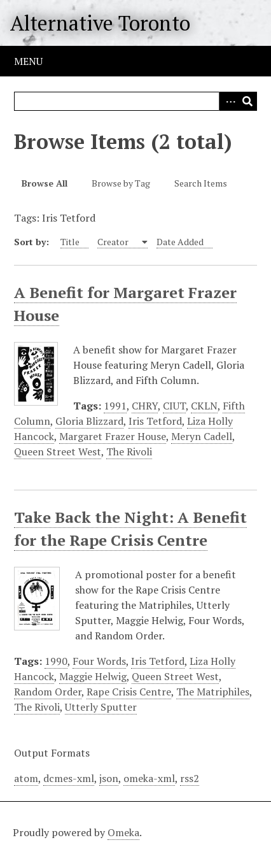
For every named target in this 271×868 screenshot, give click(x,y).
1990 (56, 661)
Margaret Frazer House (113, 436)
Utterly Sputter (101, 707)
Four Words (99, 661)
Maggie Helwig (93, 676)
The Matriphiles (213, 692)
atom (26, 778)
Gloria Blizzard (89, 421)
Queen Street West (58, 452)
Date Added (180, 242)
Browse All (45, 183)
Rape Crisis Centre (129, 692)
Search (247, 101)
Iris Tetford (155, 421)
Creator (114, 242)
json (109, 778)
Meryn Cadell (202, 436)
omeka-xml (149, 778)
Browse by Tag (121, 183)
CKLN (204, 406)
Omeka (123, 832)
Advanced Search (228, 101)
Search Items (201, 183)
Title (70, 242)
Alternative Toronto (100, 23)
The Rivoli (129, 452)
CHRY (145, 406)
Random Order (48, 692)
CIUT (174, 406)
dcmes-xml (69, 778)
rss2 (190, 778)
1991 (115, 406)
